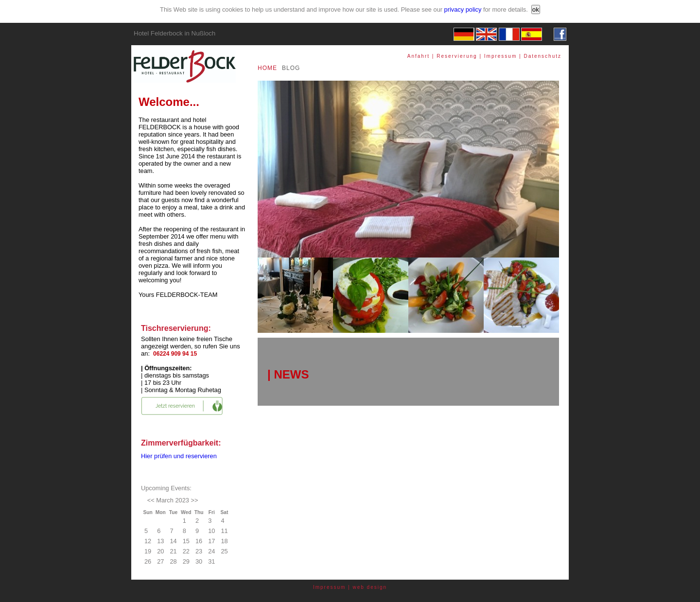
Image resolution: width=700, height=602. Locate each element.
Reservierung (457, 56)
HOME (267, 68)
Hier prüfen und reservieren (179, 456)
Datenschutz (542, 56)
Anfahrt (419, 56)
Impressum (500, 56)
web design (370, 587)
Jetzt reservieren (175, 406)
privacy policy (463, 9)
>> (194, 500)
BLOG (291, 68)
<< (151, 500)
